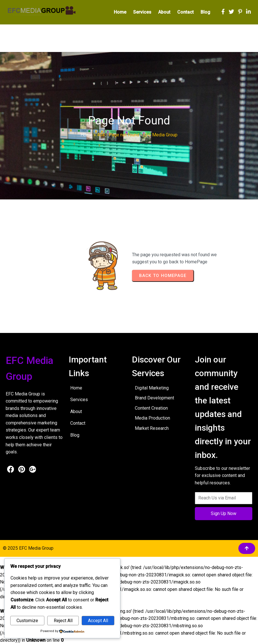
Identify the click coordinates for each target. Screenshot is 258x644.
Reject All (63, 621)
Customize (27, 621)
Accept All (98, 621)
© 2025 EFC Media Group (28, 548)
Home (86, 135)
